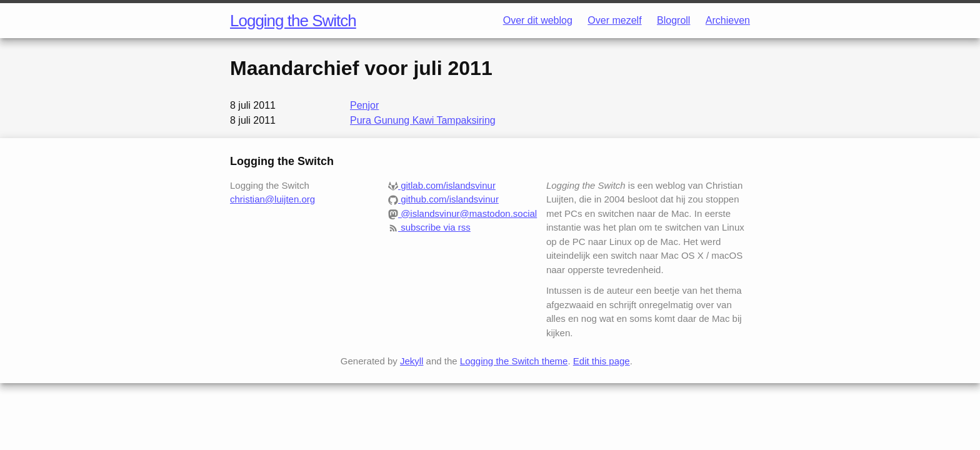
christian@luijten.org (272, 199)
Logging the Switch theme (514, 361)
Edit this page (602, 361)
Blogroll (673, 20)
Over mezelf (614, 20)
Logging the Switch (293, 21)
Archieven (728, 20)
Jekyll (412, 361)
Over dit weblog (538, 20)
